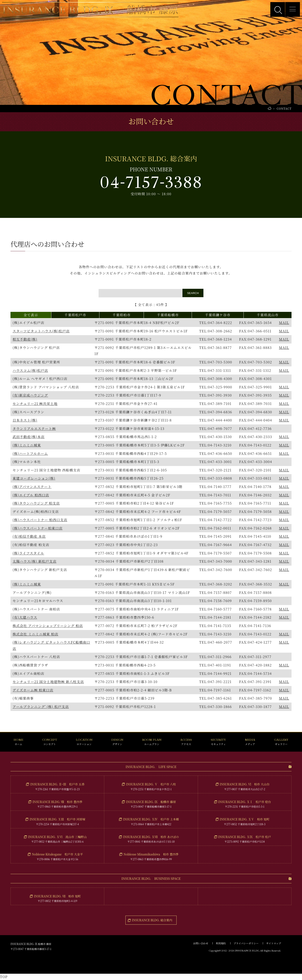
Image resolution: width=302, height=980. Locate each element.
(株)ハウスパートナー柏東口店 (38, 528)
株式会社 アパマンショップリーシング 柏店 (48, 626)
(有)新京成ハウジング (30, 395)
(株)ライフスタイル (28, 553)
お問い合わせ (201, 943)
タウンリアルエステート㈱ (34, 429)
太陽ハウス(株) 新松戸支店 (34, 561)
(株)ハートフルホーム (30, 454)
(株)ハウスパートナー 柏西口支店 (40, 520)
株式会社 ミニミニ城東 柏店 (35, 634)
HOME (269, 109)
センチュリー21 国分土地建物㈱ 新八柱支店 (48, 682)
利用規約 (221, 943)
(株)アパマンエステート (32, 487)
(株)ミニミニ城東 (27, 445)
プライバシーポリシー (246, 943)
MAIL (284, 323)
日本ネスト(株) (25, 420)
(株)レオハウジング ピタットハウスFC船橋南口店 (51, 645)
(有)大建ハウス (25, 617)
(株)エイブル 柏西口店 (31, 495)
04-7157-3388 (151, 182)
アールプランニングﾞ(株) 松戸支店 (41, 707)
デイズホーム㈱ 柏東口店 (33, 690)
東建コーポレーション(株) (34, 478)
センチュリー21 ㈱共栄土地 (35, 404)
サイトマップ (274, 943)
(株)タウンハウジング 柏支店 (36, 503)
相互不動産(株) (25, 339)
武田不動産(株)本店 (29, 437)
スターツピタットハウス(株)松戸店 (41, 331)
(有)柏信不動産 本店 (29, 536)
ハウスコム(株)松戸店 (30, 370)
